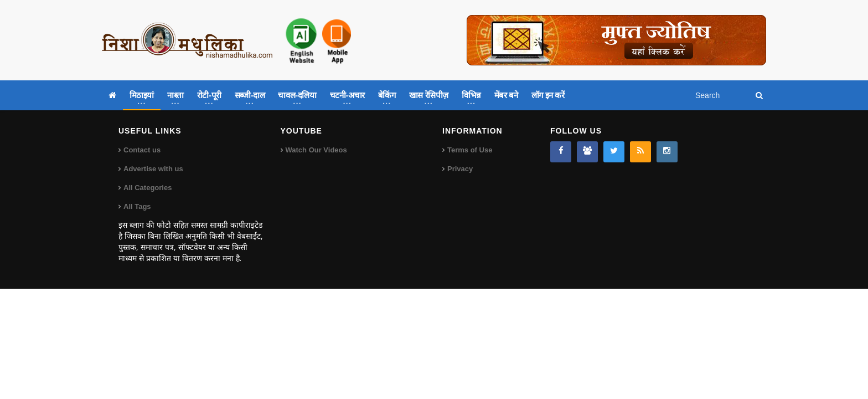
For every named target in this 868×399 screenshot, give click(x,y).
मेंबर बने (506, 95)
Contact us (142, 150)
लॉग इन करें (548, 95)
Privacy (460, 169)
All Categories (148, 188)
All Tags (137, 206)
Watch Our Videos (316, 150)
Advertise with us (153, 169)
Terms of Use (470, 150)
